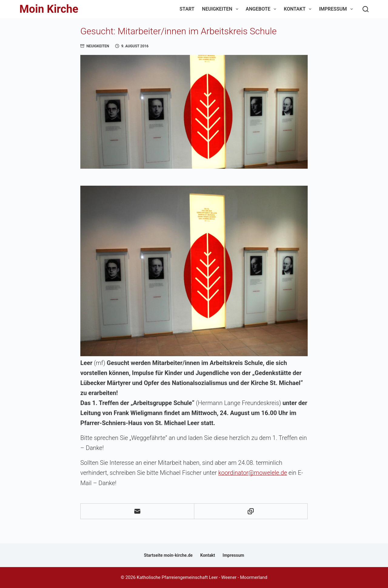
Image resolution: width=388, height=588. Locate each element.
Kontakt (299, 9)
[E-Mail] (137, 511)
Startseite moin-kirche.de (168, 555)
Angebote (262, 9)
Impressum (337, 9)
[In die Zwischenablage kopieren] (251, 511)
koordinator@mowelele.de (253, 473)
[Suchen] (366, 9)
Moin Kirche (49, 9)
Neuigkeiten (221, 9)
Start (187, 9)
